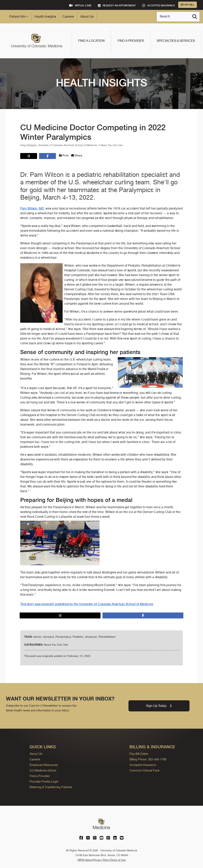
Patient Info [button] (17, 17)
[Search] (195, 17)
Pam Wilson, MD (32, 208)
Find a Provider (131, 41)
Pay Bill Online (139, 754)
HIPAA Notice (85, 860)
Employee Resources (44, 765)
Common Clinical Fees (144, 770)
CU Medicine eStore (43, 770)
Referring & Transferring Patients (51, 787)
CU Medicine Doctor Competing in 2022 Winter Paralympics (93, 132)
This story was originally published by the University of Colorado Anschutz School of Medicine (87, 604)
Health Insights (45, 17)
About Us (87, 17)
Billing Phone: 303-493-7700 (148, 759)
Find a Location (91, 41)
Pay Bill (188, 5)
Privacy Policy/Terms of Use (110, 860)
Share (77, 155)
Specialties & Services (176, 41)
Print (64, 155)
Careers (68, 17)
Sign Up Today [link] (159, 706)
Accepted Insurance (143, 765)
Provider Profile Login (44, 781)
